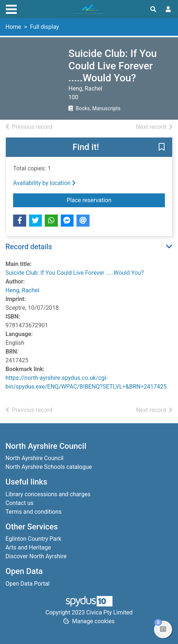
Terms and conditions (33, 512)
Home (13, 27)
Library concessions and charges (48, 494)
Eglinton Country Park (33, 539)
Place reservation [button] (116, 200)
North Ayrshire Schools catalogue (49, 467)
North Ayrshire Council (34, 458)
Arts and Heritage (28, 547)
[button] (162, 147)
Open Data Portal (27, 584)
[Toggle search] (153, 9)
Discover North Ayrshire (36, 556)
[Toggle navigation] (11, 8)
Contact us (19, 503)
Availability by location (44, 183)
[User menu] (168, 9)
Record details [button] (29, 247)
